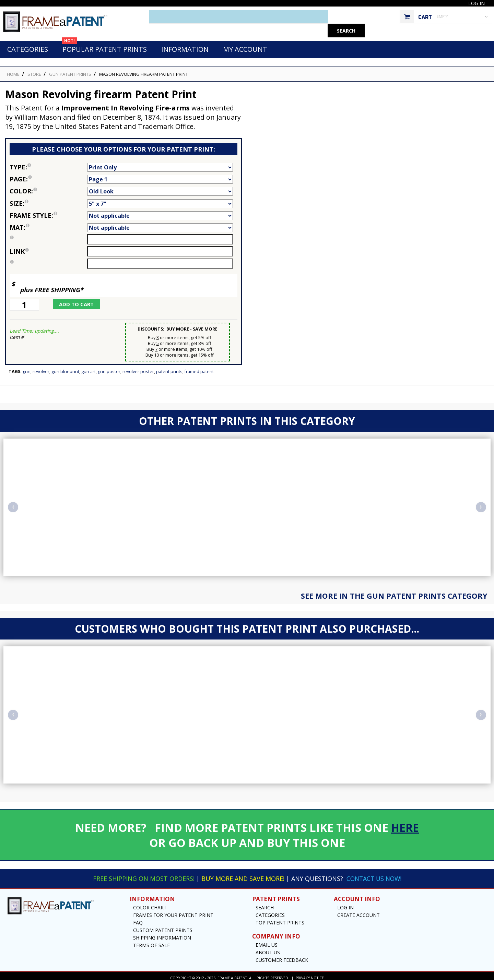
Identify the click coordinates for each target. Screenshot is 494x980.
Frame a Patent (232, 974)
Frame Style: (48, 212)
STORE (34, 70)
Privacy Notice (310, 974)
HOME (13, 70)
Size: (48, 200)
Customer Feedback (282, 956)
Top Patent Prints (280, 919)
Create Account (358, 911)
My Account (245, 45)
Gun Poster (109, 368)
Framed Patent (199, 368)
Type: (48, 163)
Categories (28, 45)
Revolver (41, 368)
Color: (48, 187)
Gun (27, 368)
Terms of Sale (151, 941)
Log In (477, 3)
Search (265, 904)
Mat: (48, 224)
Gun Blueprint (65, 368)
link (19, 248)
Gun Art (89, 368)
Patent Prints (169, 368)
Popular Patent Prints (104, 44)
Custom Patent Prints (163, 926)
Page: (48, 175)
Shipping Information (162, 934)
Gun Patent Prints (70, 70)
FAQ (138, 919)
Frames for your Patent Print (173, 911)
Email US (267, 941)
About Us (268, 949)
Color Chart (150, 904)
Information (185, 45)
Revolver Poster (138, 368)
